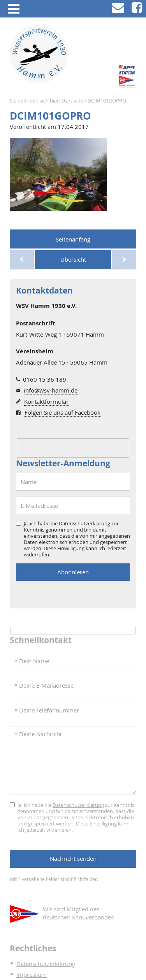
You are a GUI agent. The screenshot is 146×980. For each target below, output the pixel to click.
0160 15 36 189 (45, 379)
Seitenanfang (73, 239)
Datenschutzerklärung (84, 523)
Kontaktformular (46, 401)
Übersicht (73, 259)
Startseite (72, 101)
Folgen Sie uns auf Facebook (62, 412)
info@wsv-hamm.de (51, 390)
